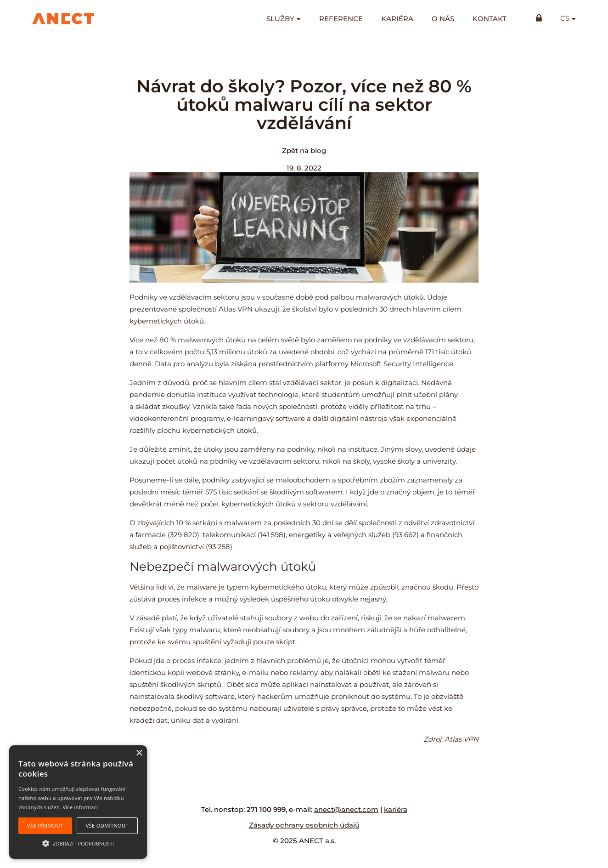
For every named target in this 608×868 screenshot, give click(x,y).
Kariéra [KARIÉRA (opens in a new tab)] (397, 19)
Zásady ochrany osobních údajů (304, 825)
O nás (443, 19)
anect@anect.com (346, 809)
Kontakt (490, 19)
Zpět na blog (304, 150)
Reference (341, 19)
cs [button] (565, 18)
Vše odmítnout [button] (107, 825)
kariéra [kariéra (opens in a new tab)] (396, 809)
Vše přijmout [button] (45, 825)
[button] (78, 843)
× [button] (139, 753)
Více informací (80, 807)
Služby (280, 19)
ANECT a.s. (317, 841)
